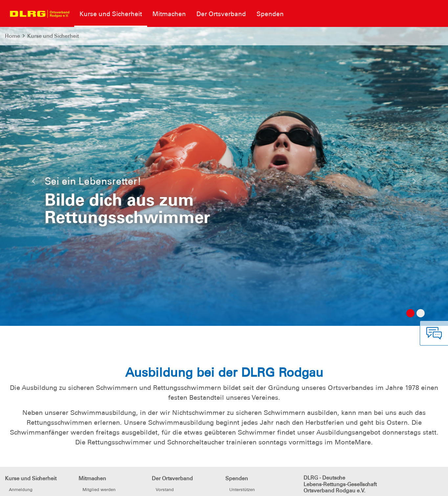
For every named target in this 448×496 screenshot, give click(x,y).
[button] (34, 183)
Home (12, 36)
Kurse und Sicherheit (53, 36)
